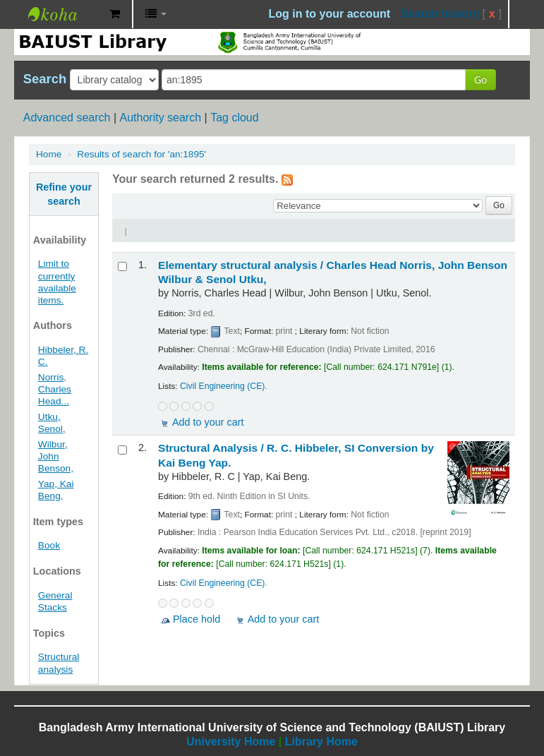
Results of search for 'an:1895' (141, 154)
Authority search (160, 118)
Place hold (197, 619)
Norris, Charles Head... (55, 389)
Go (480, 79)
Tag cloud (235, 118)
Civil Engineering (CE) (222, 386)
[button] (115, 14)
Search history (440, 14)
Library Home (321, 742)
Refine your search (64, 194)
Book (49, 545)
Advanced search (67, 118)
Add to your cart (208, 422)
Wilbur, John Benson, (56, 456)
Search (45, 79)
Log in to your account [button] (330, 14)
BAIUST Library (64, 14)
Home (49, 154)
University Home (231, 742)
